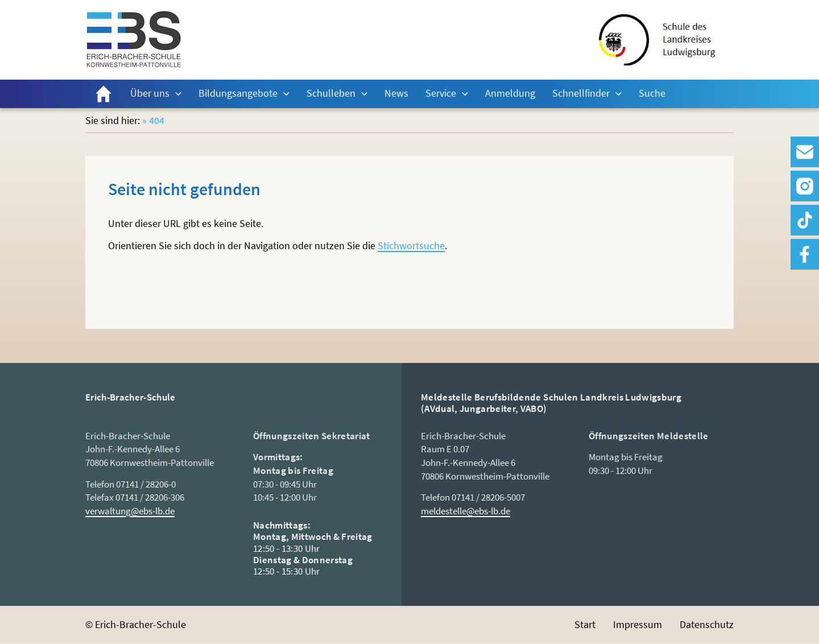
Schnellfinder (581, 93)
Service (441, 93)
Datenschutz (707, 624)
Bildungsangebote (238, 93)
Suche (652, 93)
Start (104, 94)
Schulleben (331, 93)
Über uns (150, 93)
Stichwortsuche (411, 245)
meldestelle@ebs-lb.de (466, 511)
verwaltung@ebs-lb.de (130, 511)
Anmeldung (510, 93)
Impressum (638, 624)
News (396, 93)
